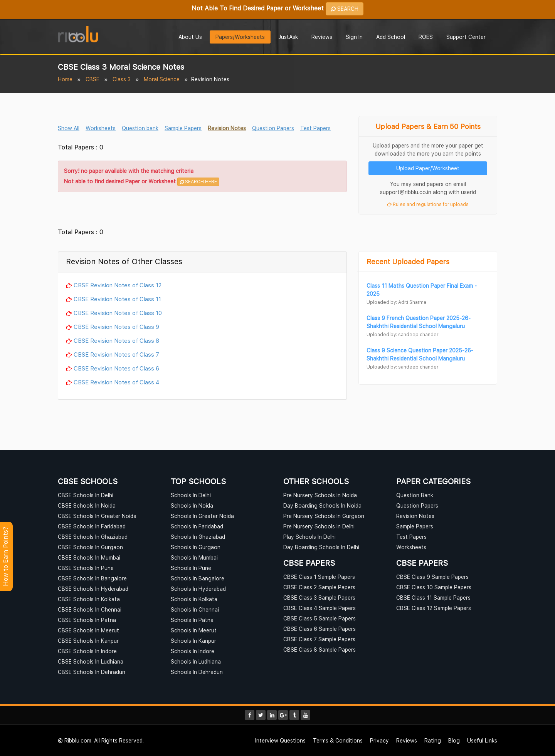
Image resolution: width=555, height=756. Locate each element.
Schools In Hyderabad (198, 589)
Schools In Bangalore (198, 578)
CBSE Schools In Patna (87, 620)
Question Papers (273, 128)
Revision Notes (227, 128)
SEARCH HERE (198, 182)
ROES (426, 37)
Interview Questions (280, 740)
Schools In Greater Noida (202, 516)
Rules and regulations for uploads (428, 204)
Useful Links (482, 740)
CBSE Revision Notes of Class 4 (117, 382)
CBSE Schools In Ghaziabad (93, 537)
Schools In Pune (191, 568)
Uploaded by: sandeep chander (402, 334)
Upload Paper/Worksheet (428, 168)
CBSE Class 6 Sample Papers (320, 629)
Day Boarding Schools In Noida (322, 505)
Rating (433, 740)
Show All (69, 128)
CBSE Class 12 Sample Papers (434, 608)
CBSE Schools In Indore (87, 651)
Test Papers (315, 128)
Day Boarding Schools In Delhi (321, 547)
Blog (454, 740)
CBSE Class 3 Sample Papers (319, 598)
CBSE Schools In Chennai (90, 609)
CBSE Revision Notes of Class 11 (117, 299)
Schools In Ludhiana (196, 661)
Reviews (322, 37)
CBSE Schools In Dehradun (92, 672)
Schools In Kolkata (194, 599)
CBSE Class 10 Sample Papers (434, 587)
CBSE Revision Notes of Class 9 (116, 327)
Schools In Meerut (194, 630)
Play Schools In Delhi (309, 537)
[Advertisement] (202, 211)
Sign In (354, 37)
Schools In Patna (192, 620)
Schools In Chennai (195, 609)
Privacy (379, 740)
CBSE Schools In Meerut (88, 630)
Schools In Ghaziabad (198, 537)
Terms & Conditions (338, 740)
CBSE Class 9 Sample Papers (432, 577)
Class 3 (122, 79)
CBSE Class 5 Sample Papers (320, 618)
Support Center (466, 37)
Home (65, 79)
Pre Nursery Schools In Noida (320, 495)
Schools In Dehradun (197, 672)
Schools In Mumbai (194, 557)
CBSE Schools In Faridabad (92, 526)
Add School (391, 37)
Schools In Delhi (191, 495)
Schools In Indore (193, 651)
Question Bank (415, 495)
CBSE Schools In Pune (86, 568)
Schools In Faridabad (197, 526)
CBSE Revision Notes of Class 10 (118, 313)
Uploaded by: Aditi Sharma (396, 302)
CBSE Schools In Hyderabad (93, 589)
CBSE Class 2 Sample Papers (319, 587)
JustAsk (288, 37)
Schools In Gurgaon (196, 547)
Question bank (140, 128)
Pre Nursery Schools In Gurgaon (324, 516)
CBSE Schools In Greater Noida (97, 516)
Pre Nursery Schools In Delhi (319, 526)
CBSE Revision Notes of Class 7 (116, 354)
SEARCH (345, 9)
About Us (190, 37)
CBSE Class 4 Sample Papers (320, 608)
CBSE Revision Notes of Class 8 (116, 340)
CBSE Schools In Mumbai (89, 557)
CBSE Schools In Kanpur (88, 641)
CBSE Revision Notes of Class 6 (116, 368)
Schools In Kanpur (193, 641)
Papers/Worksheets (240, 37)
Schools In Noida (192, 505)
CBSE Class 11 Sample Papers (433, 598)
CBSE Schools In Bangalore (92, 578)
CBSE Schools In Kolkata (89, 599)
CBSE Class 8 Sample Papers (320, 650)
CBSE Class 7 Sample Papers (319, 639)
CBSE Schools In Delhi (86, 495)
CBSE (92, 79)
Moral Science (162, 79)
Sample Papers (183, 128)
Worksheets (101, 128)
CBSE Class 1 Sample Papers (319, 577)
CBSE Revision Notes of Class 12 (118, 285)
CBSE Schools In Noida (87, 505)
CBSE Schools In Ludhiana (91, 661)
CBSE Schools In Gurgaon (90, 547)
